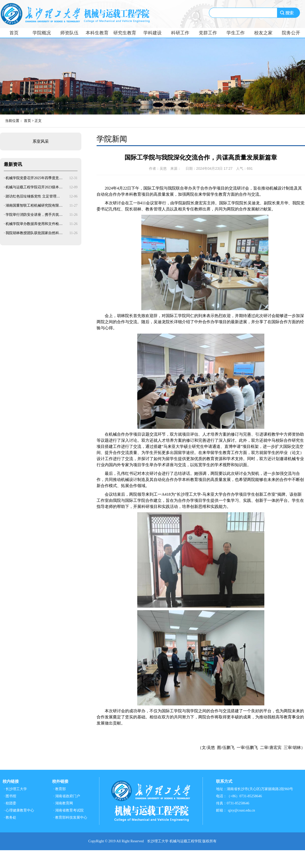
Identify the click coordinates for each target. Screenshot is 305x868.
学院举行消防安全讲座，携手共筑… (34, 215)
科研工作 (180, 33)
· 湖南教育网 (63, 803)
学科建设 (152, 33)
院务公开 (291, 33)
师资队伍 (69, 33)
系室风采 (41, 141)
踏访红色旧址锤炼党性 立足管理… (33, 196)
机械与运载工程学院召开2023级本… (34, 187)
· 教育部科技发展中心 (70, 817)
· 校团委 (10, 803)
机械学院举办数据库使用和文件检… (34, 224)
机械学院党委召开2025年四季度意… (34, 178)
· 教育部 (60, 789)
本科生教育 (97, 33)
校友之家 (263, 33)
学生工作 (236, 33)
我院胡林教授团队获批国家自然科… (34, 233)
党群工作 (208, 33)
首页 (14, 33)
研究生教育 (125, 33)
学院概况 (42, 33)
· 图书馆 (10, 796)
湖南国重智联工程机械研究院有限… (34, 205)
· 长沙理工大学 (15, 789)
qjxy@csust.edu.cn (241, 810)
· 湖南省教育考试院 (68, 810)
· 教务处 (10, 817)
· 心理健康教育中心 (19, 810)
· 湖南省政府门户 (67, 796)
